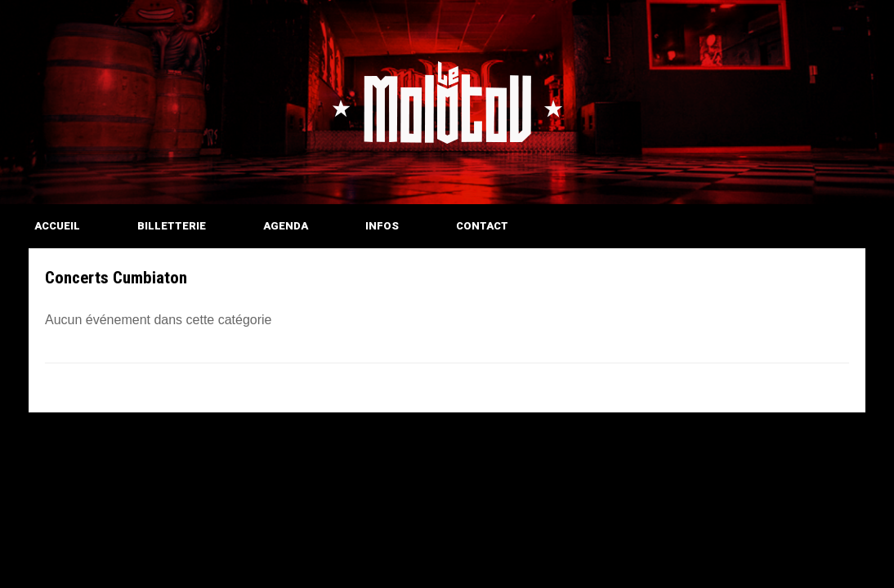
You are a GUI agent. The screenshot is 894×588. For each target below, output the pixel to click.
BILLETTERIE (172, 226)
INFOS (382, 226)
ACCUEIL (57, 226)
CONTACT (482, 226)
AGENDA (286, 226)
